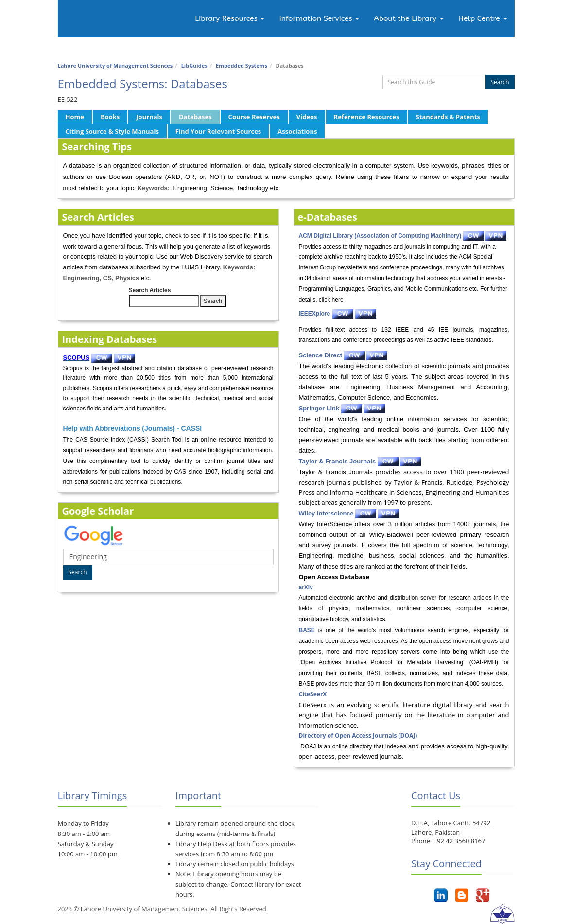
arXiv (306, 587)
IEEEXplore (315, 314)
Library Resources (230, 18)
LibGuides (194, 65)
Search (500, 82)
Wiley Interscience (326, 513)
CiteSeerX (313, 694)
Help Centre (483, 18)
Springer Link (319, 408)
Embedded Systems (242, 65)
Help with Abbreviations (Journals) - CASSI (133, 428)
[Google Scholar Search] (168, 557)
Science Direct (321, 355)
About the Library (408, 18)
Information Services (319, 18)
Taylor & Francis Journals (338, 461)
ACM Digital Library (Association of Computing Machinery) (380, 236)
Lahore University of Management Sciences (115, 65)
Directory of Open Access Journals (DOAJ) (358, 736)
